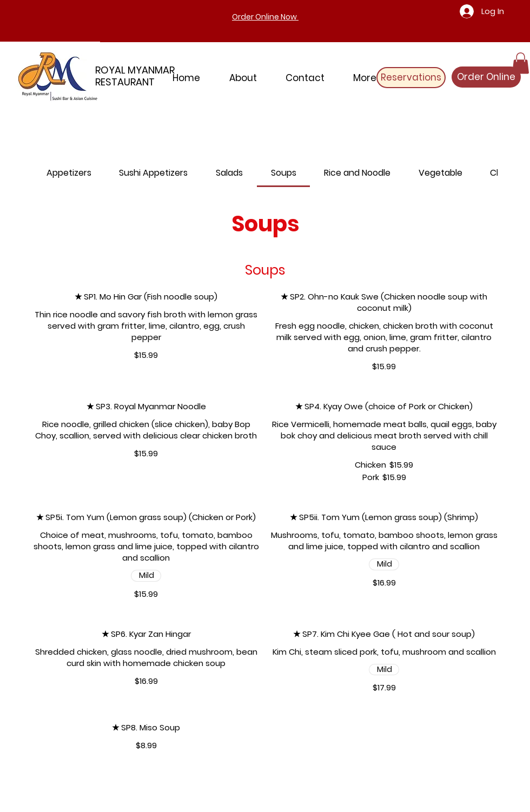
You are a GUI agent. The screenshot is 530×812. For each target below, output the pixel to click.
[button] (521, 63)
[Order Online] (486, 77)
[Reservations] (411, 78)
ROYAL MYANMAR (135, 70)
